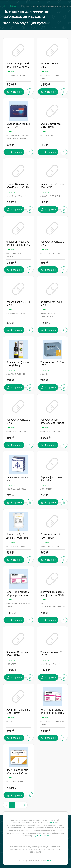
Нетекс (50, 861)
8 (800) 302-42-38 (41, 835)
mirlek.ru (51, 823)
